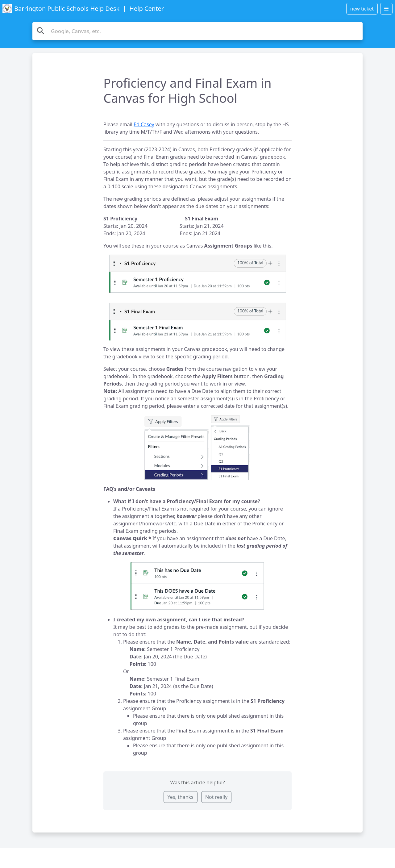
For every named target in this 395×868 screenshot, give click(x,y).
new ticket (362, 9)
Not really (216, 797)
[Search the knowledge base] (197, 31)
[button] (198, 297)
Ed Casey (144, 124)
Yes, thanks (181, 797)
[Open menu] (386, 9)
